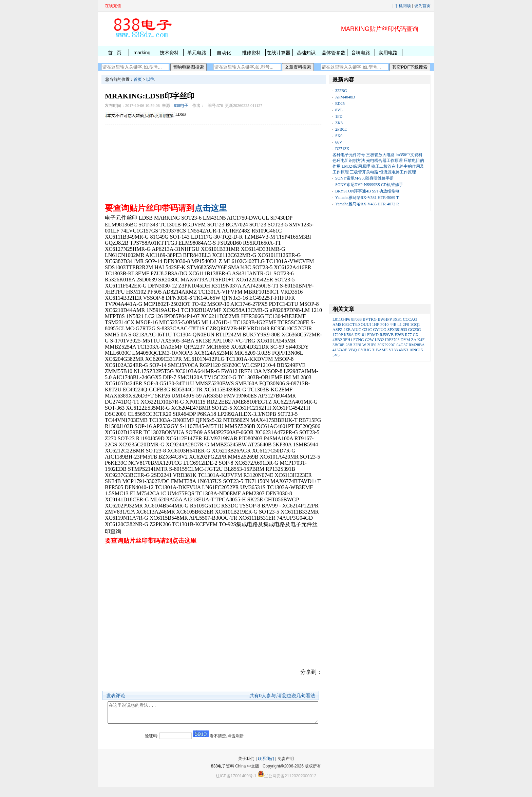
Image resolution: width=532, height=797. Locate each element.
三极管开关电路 (364, 172)
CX (416, 335)
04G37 (402, 345)
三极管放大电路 (380, 155)
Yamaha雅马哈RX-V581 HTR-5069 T (367, 198)
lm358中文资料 (409, 155)
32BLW (360, 345)
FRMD (373, 335)
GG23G (415, 330)
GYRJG (364, 350)
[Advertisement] (213, 162)
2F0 (406, 325)
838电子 (181, 106)
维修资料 (251, 53)
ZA (414, 340)
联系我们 (266, 769)
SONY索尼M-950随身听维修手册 (365, 178)
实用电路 (388, 53)
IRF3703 (392, 340)
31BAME (380, 350)
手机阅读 (403, 6)
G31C (367, 330)
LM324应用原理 (356, 166)
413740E (340, 350)
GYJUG (379, 330)
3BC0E (338, 345)
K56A (349, 335)
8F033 (356, 319)
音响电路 (361, 53)
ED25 (340, 104)
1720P (338, 335)
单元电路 (197, 53)
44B (393, 325)
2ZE (347, 330)
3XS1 (397, 319)
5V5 (336, 355)
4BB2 (337, 340)
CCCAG (410, 319)
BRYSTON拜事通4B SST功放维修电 (367, 191)
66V (339, 142)
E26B (399, 335)
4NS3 (403, 350)
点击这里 (211, 208)
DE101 (360, 335)
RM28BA (416, 345)
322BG (341, 91)
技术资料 (169, 53)
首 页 (115, 53)
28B (349, 345)
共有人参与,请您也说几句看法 (282, 696)
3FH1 (348, 340)
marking (142, 53)
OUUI (366, 325)
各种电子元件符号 (349, 155)
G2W (369, 340)
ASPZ (337, 330)
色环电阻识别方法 (349, 161)
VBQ (352, 350)
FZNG (358, 340)
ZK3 (339, 123)
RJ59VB (387, 335)
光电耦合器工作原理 (384, 161)
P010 (385, 325)
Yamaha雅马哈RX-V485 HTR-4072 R (367, 204)
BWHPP (385, 319)
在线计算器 (279, 53)
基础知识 (306, 53)
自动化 (224, 53)
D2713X (342, 149)
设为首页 (422, 6)
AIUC (356, 330)
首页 (138, 79)
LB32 (379, 340)
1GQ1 (415, 325)
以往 (150, 79)
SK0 (339, 136)
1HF (375, 325)
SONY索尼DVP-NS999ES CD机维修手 (369, 185)
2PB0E (341, 129)
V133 (393, 350)
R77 (408, 335)
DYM (405, 340)
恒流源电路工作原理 (398, 172)
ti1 (400, 325)
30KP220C (386, 345)
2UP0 (372, 345)
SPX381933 (397, 330)
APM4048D (345, 97)
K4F (421, 340)
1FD (339, 116)
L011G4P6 (341, 319)
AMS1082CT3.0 (346, 325)
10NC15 (416, 350)
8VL (339, 110)
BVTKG (370, 319)
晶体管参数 (334, 53)
